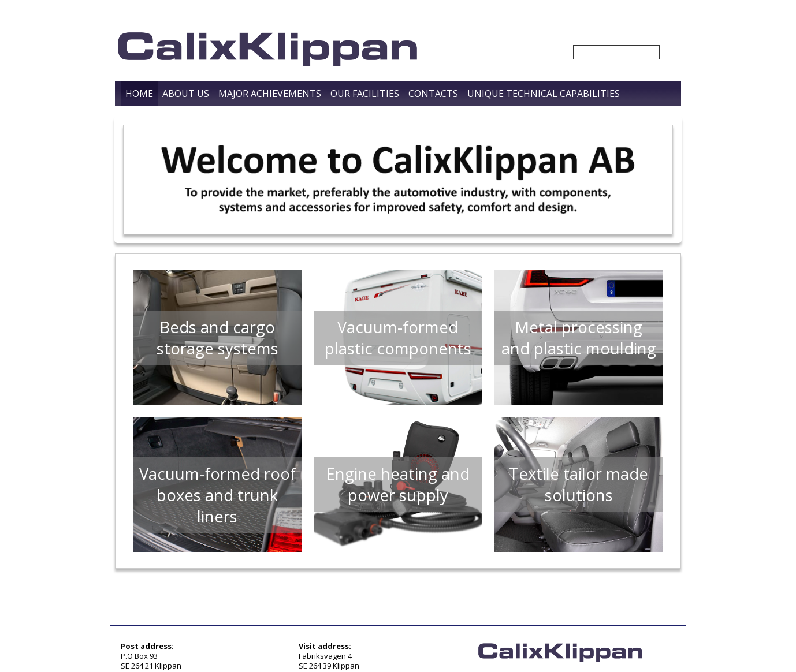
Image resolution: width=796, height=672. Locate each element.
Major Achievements (270, 94)
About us (186, 94)
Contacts (433, 94)
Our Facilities (365, 94)
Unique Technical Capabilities (544, 94)
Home (139, 94)
